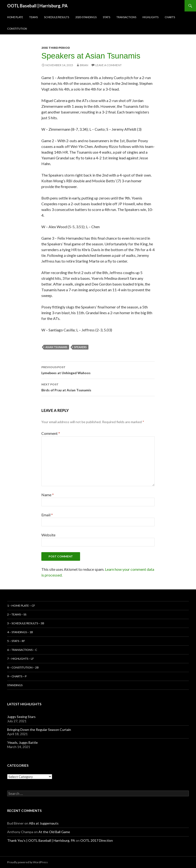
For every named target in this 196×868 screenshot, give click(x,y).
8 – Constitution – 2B (23, 667)
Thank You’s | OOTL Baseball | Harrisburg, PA (41, 840)
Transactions (126, 17)
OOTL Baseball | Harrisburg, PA (37, 6)
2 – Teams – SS (17, 614)
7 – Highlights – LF (21, 659)
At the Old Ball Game (54, 832)
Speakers (80, 347)
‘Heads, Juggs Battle (22, 742)
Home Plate (15, 17)
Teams (33, 17)
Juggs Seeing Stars (21, 717)
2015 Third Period (56, 48)
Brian (84, 65)
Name (48, 495)
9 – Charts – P (17, 676)
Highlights (150, 17)
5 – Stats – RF (16, 641)
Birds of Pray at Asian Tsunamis (98, 387)
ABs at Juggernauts (44, 823)
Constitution (17, 29)
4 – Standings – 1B (20, 632)
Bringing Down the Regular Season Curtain (39, 730)
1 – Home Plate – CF (21, 606)
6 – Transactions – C (22, 650)
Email (47, 515)
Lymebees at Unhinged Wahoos (98, 370)
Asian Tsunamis (56, 347)
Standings (15, 685)
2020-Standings (86, 17)
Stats (106, 17)
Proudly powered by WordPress (27, 862)
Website (48, 535)
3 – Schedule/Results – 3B (26, 623)
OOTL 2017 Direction (97, 840)
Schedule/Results (57, 17)
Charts (170, 17)
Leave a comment (109, 65)
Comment (51, 433)
